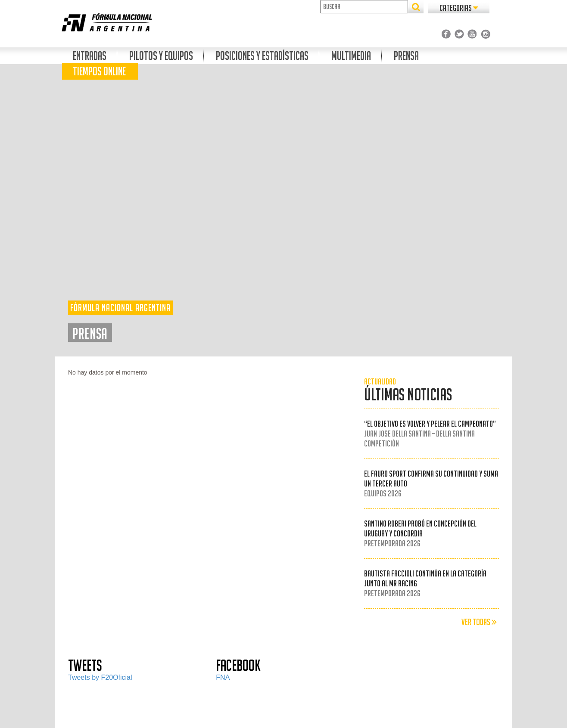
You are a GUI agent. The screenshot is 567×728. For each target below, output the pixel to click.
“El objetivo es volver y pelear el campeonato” (430, 434)
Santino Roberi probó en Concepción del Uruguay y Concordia (420, 533)
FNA (223, 677)
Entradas (90, 56)
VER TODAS (479, 622)
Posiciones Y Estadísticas (262, 56)
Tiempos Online (99, 71)
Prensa (406, 56)
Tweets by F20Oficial (100, 677)
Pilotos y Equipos (161, 56)
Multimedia (351, 56)
